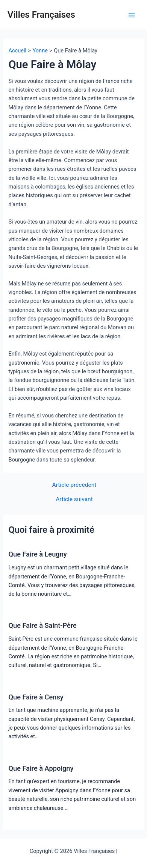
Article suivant (74, 500)
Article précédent (74, 485)
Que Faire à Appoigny (41, 768)
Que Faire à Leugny (37, 554)
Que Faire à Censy (36, 697)
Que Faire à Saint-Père (42, 625)
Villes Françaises (41, 15)
